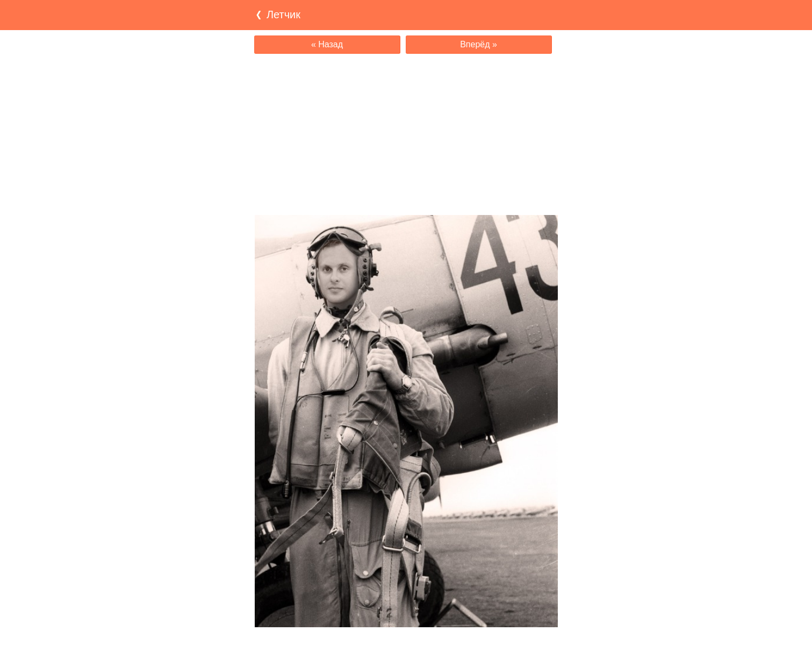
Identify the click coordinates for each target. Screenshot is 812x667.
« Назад (327, 44)
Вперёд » (479, 44)
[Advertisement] (406, 134)
